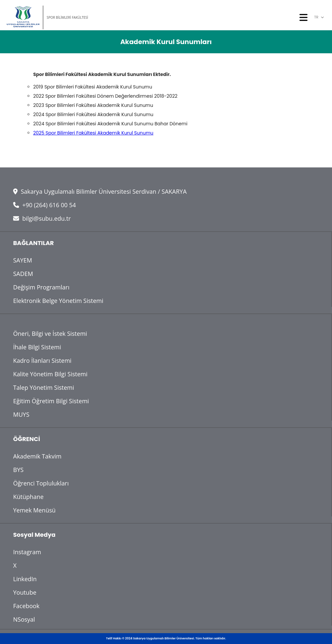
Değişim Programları (41, 287)
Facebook (26, 606)
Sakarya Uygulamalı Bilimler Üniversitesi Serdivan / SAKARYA (100, 191)
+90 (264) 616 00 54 (45, 205)
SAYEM (23, 260)
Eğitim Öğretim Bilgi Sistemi (51, 401)
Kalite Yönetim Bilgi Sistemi (50, 374)
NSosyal (24, 619)
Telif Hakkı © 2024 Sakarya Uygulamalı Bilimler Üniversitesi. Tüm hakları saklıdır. (166, 638)
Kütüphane (28, 497)
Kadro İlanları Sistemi (42, 360)
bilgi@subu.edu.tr (42, 218)
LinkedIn (25, 579)
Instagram (27, 552)
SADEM (23, 274)
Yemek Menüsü (34, 510)
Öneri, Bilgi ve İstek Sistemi (50, 334)
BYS (18, 470)
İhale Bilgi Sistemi (37, 347)
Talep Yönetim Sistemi (44, 387)
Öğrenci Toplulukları (41, 483)
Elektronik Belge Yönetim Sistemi (58, 301)
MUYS (21, 414)
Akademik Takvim (37, 456)
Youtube (25, 592)
